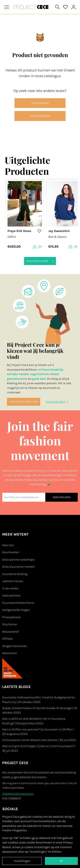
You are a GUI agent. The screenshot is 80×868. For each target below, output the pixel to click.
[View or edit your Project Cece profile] (74, 7)
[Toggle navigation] (7, 7)
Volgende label (57, 402)
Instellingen (22, 861)
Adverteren (10, 653)
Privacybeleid (11, 617)
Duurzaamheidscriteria (18, 603)
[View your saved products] (66, 7)
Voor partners (11, 595)
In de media (10, 588)
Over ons (8, 545)
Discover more (40, 261)
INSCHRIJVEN (62, 497)
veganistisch (39, 374)
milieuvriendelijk (51, 370)
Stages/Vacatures (15, 646)
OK (61, 861)
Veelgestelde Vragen (16, 610)
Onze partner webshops (18, 560)
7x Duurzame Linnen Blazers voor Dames (39, 740)
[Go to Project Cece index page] (32, 7)
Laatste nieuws (13, 581)
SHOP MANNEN (40, 116)
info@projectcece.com (18, 794)
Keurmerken (11, 552)
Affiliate (8, 639)
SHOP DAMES (40, 103)
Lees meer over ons (24, 402)
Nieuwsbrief (11, 632)
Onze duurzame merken (19, 567)
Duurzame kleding (15, 574)
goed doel (39, 379)
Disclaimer (10, 624)
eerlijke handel (18, 374)
